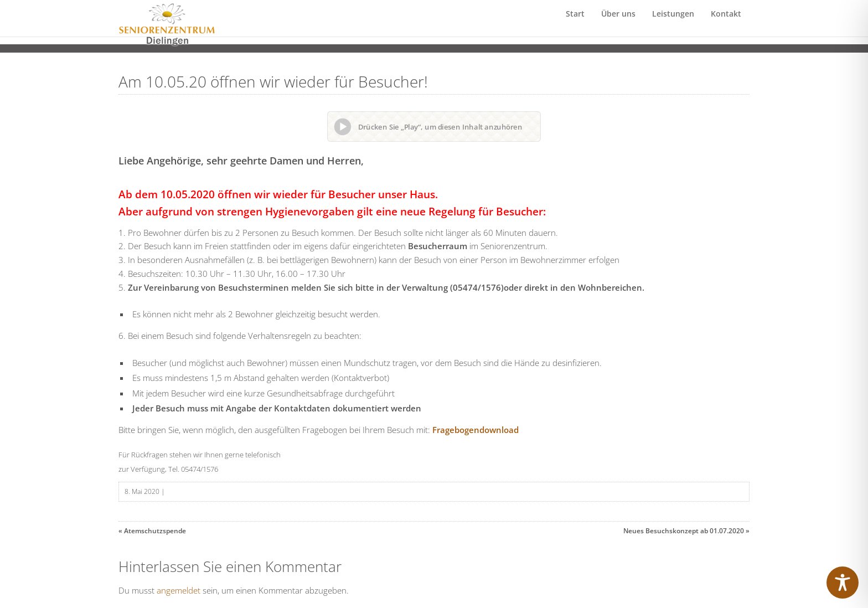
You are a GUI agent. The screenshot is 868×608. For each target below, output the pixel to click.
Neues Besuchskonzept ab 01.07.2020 (684, 531)
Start (575, 25)
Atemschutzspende (155, 531)
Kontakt (726, 25)
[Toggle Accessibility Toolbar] (843, 583)
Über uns (618, 25)
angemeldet (179, 590)
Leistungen (673, 25)
